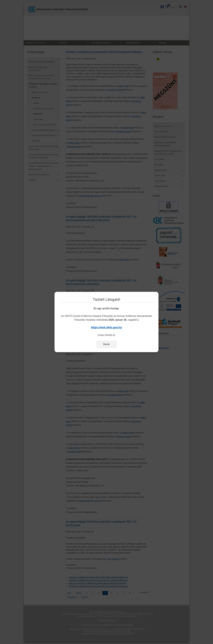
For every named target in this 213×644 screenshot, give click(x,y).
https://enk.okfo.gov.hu (107, 327)
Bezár (106, 344)
